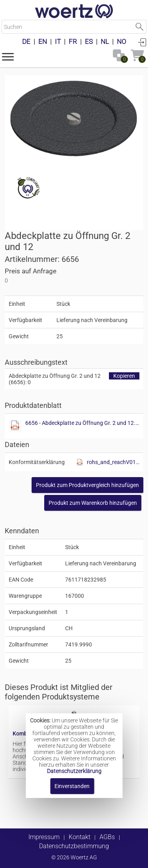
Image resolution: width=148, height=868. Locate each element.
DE (26, 42)
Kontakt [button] (80, 837)
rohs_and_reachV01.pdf (113, 462)
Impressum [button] (44, 837)
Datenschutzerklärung (74, 771)
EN (43, 42)
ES (89, 42)
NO (122, 42)
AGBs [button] (107, 837)
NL (105, 42)
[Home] (74, 12)
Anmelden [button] (142, 42)
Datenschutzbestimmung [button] (74, 846)
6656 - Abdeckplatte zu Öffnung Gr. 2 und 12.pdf (82, 423)
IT (58, 42)
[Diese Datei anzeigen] (15, 426)
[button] (8, 56)
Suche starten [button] (140, 27)
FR (73, 42)
